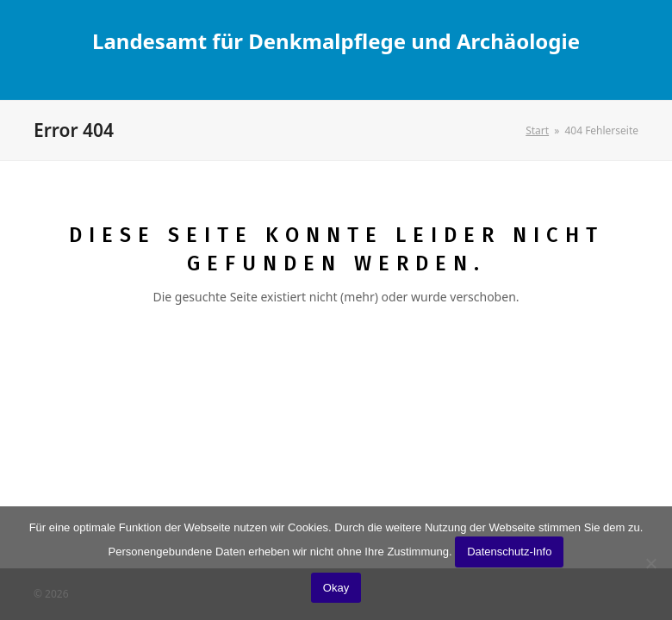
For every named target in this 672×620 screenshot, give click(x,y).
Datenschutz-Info (509, 552)
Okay (336, 588)
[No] (650, 563)
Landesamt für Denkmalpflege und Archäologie (336, 41)
